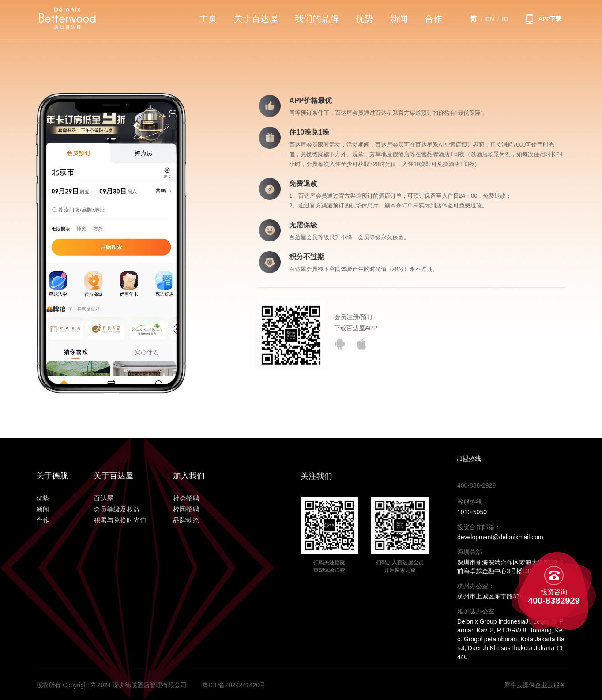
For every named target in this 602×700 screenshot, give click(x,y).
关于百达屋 (256, 19)
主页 (208, 19)
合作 (433, 19)
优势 (365, 19)
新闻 (399, 19)
